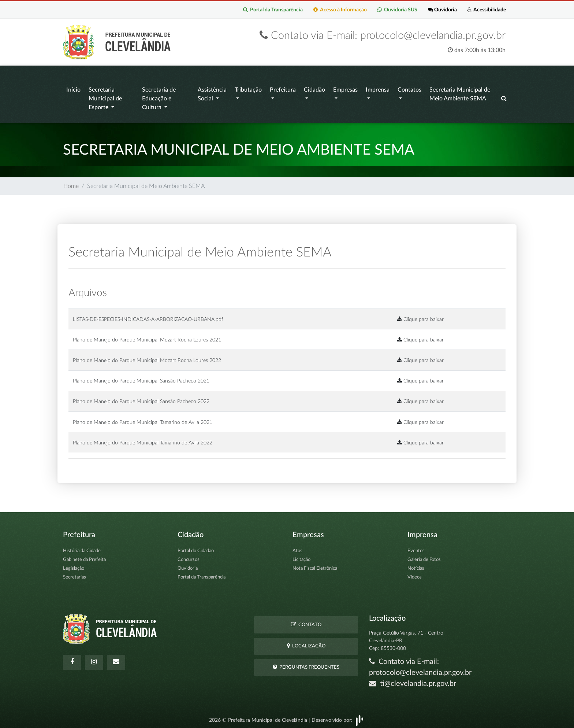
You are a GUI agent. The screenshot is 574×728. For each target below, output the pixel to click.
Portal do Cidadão (196, 548)
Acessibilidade (486, 10)
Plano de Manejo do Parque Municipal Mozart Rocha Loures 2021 (147, 336)
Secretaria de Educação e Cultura (159, 97)
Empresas (345, 88)
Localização (306, 642)
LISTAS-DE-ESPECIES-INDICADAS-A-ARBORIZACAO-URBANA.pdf (148, 316)
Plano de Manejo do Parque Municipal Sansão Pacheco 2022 (141, 398)
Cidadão (314, 88)
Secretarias (74, 574)
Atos (297, 548)
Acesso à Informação (339, 10)
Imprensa (378, 88)
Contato (306, 621)
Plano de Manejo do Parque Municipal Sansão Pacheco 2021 (141, 378)
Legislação (74, 565)
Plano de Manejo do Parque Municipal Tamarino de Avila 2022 (143, 439)
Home (71, 183)
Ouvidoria (442, 10)
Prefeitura (283, 88)
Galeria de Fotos (424, 556)
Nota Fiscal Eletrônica (315, 565)
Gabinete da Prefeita (84, 556)
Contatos (409, 88)
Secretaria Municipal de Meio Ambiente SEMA (460, 93)
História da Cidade (82, 548)
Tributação (248, 88)
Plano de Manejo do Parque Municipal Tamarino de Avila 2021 (143, 419)
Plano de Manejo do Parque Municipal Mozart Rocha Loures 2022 (147, 357)
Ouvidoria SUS (396, 10)
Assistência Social (212, 93)
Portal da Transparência (271, 10)
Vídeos (415, 574)
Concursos (189, 556)
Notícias (416, 565)
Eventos (416, 548)
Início (73, 88)
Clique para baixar (420, 316)
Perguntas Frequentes (306, 664)
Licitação (301, 556)
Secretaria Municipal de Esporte (105, 97)
